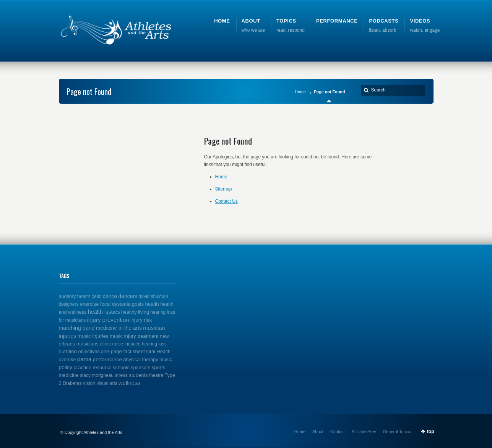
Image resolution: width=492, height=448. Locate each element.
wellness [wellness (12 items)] (129, 383)
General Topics (397, 432)
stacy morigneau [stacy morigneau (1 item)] (97, 375)
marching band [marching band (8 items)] (77, 328)
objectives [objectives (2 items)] (89, 352)
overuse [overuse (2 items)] (67, 360)
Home (300, 92)
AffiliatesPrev (364, 432)
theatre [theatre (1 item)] (156, 375)
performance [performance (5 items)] (108, 359)
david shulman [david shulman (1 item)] (153, 296)
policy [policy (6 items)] (66, 367)
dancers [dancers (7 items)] (128, 296)
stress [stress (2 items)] (121, 375)
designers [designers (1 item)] (69, 304)
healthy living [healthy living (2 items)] (135, 312)
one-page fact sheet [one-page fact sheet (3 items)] (123, 351)
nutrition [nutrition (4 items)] (68, 351)
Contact (338, 432)
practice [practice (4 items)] (82, 367)
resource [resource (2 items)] (102, 368)
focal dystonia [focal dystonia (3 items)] (115, 304)
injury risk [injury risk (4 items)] (141, 320)
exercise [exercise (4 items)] (89, 304)
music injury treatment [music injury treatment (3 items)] (134, 336)
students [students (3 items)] (138, 375)
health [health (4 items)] (152, 304)
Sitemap (224, 189)
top (431, 432)
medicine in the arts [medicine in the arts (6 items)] (119, 328)
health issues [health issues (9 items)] (104, 312)
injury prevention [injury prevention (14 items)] (108, 320)
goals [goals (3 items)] (138, 304)
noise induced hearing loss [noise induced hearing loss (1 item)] (140, 344)
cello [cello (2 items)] (97, 296)
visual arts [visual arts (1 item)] (107, 383)
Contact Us (227, 201)
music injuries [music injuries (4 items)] (93, 336)
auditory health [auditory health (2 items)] (75, 296)
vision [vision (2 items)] (89, 383)
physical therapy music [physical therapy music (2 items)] (148, 360)
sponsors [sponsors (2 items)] (140, 368)
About (318, 432)
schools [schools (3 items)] (121, 367)
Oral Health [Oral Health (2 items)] (158, 352)
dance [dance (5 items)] (110, 296)
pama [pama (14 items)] (84, 359)
